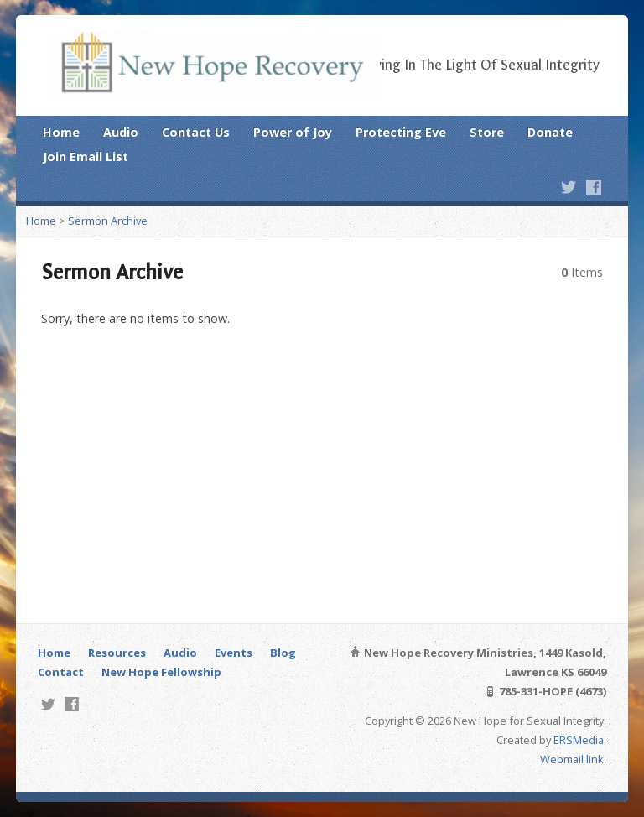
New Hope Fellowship (161, 672)
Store (487, 132)
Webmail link (572, 759)
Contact (61, 672)
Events (234, 653)
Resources (117, 653)
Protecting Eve (401, 132)
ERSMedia (579, 740)
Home (61, 132)
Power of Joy (293, 132)
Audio (121, 132)
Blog (283, 653)
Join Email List (86, 156)
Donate (550, 132)
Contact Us (196, 132)
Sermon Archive (108, 221)
